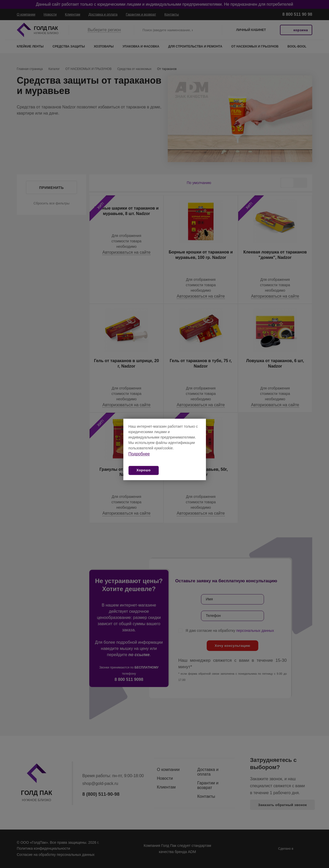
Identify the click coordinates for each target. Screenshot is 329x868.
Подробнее (139, 454)
